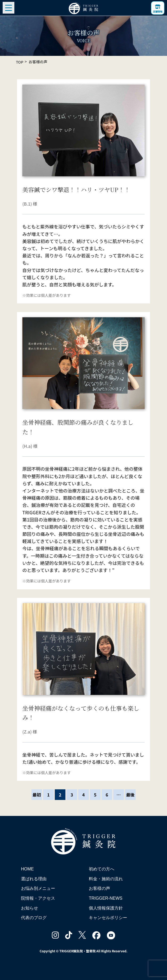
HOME (27, 869)
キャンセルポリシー (108, 918)
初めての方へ (102, 869)
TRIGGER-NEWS (106, 898)
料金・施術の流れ (106, 879)
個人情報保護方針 (106, 908)
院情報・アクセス (38, 898)
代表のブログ (34, 918)
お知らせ (30, 908)
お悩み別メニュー (38, 888)
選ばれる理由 (34, 879)
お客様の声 (99, 888)
